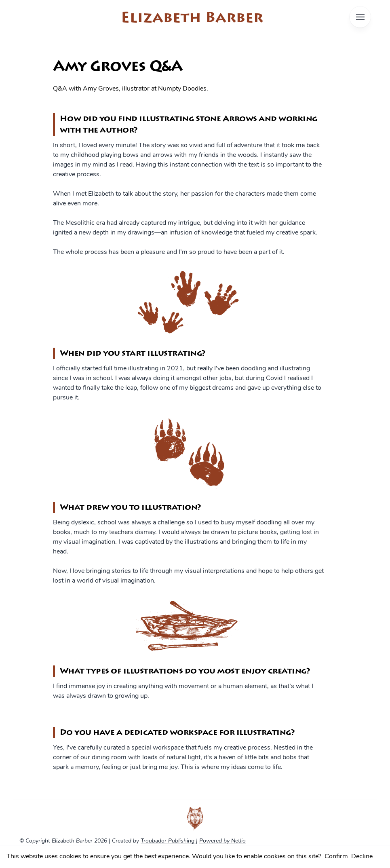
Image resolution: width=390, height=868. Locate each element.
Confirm (336, 857)
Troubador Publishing (168, 841)
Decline (362, 857)
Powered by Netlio (222, 841)
